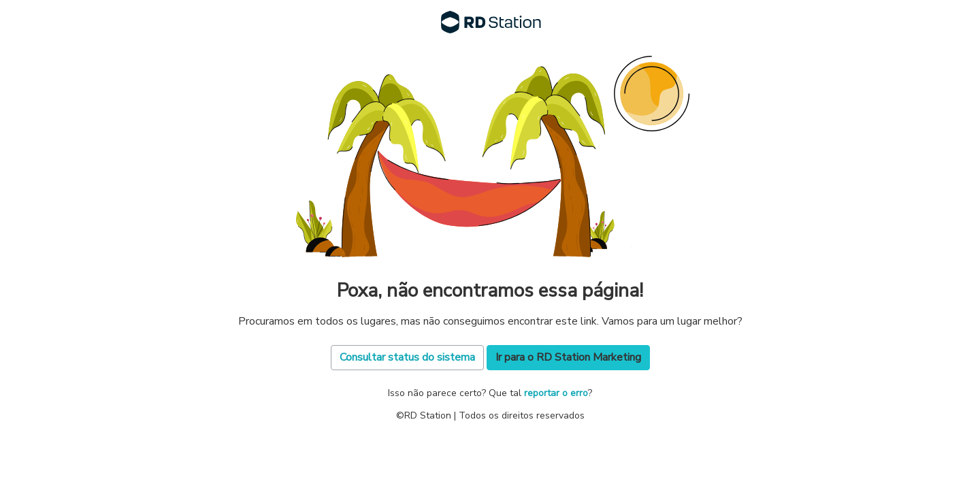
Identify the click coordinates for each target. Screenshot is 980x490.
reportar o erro (556, 393)
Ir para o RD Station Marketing (568, 357)
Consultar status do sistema (407, 357)
